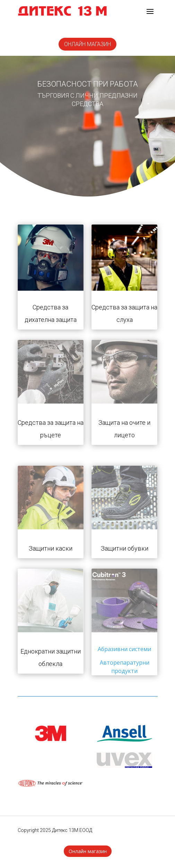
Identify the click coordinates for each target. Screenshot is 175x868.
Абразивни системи (124, 649)
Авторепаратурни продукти (125, 667)
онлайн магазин (87, 44)
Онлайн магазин (88, 851)
